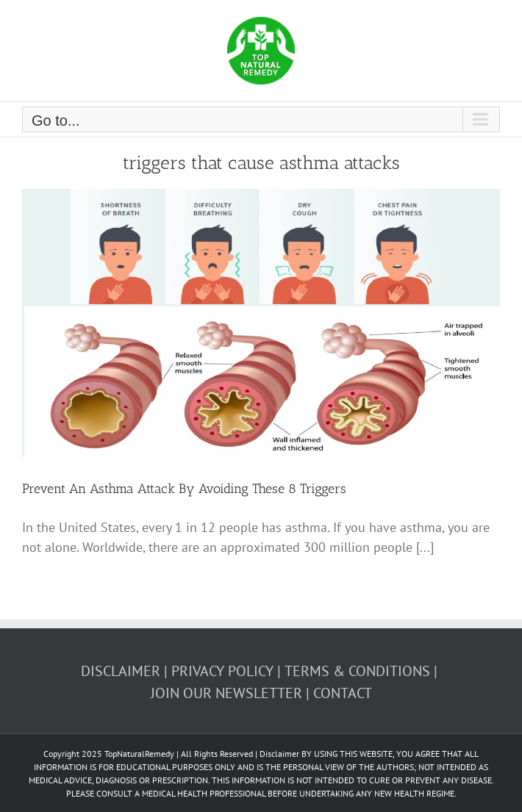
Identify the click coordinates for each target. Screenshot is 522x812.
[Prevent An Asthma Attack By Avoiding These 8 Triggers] (261, 323)
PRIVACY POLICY (222, 671)
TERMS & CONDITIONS (357, 671)
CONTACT (343, 693)
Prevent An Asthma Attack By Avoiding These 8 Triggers (184, 489)
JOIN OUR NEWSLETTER (226, 693)
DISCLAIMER (121, 671)
